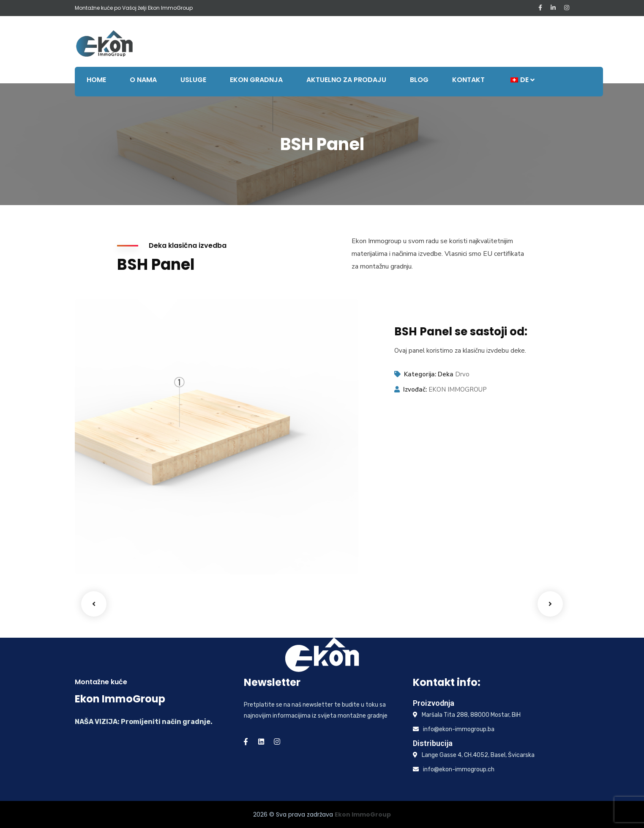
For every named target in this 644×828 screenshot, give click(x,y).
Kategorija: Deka (429, 374)
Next (550, 604)
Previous (94, 604)
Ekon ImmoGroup (363, 814)
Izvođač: (415, 389)
